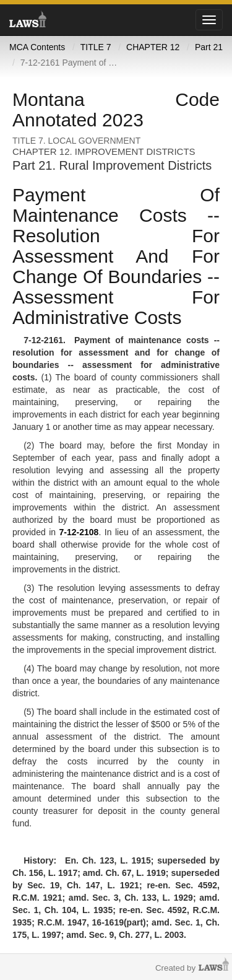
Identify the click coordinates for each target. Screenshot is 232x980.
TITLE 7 (96, 47)
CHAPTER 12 (153, 47)
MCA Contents (37, 47)
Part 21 (209, 47)
